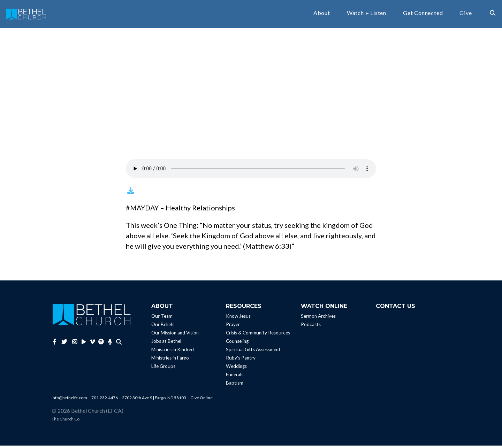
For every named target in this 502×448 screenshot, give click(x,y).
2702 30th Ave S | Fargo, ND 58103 (154, 400)
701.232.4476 (105, 400)
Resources (244, 308)
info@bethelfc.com (69, 400)
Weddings (236, 369)
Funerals (235, 377)
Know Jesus (238, 318)
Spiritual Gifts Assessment (253, 352)
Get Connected (423, 14)
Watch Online (324, 308)
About (322, 14)
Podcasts (311, 327)
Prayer (233, 327)
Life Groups (163, 369)
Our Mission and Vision (175, 335)
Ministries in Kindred (173, 352)
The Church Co (66, 421)
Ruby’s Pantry (241, 360)
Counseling (237, 343)
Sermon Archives (318, 318)
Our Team (162, 318)
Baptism (235, 385)
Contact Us (395, 308)
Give (466, 14)
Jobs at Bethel (166, 343)
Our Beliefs (163, 327)
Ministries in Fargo (170, 360)
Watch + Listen (367, 14)
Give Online (201, 400)
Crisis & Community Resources (258, 335)
